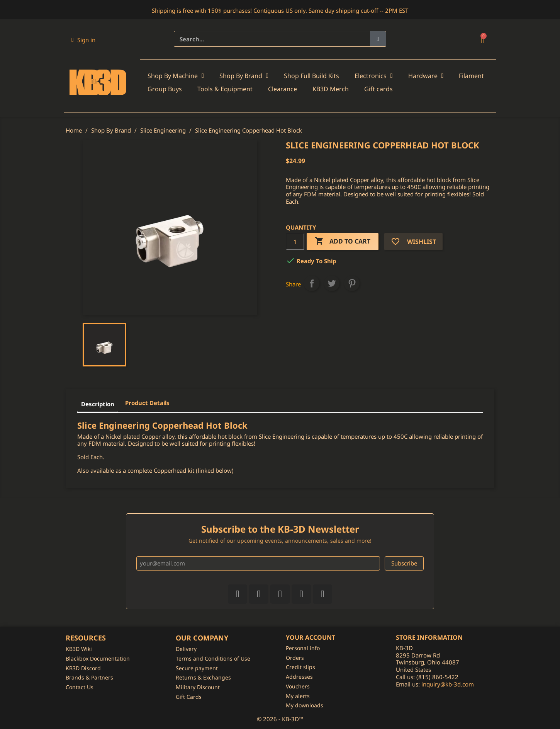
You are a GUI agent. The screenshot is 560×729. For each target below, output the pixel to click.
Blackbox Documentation (98, 658)
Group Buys (165, 89)
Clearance (283, 89)
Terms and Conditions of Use (213, 658)
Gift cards (378, 89)
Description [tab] (98, 404)
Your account (311, 637)
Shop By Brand (244, 76)
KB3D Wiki (79, 649)
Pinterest (352, 283)
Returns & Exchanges (203, 677)
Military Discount (198, 687)
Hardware (426, 76)
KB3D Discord (83, 668)
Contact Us (80, 687)
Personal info (303, 648)
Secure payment (197, 668)
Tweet (332, 283)
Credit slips (300, 667)
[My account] (83, 40)
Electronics (374, 76)
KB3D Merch (331, 89)
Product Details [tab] (147, 403)
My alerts (298, 696)
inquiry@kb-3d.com (448, 684)
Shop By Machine (176, 76)
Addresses (299, 677)
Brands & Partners (89, 677)
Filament (471, 76)
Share (312, 283)
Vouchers (298, 686)
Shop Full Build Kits (311, 76)
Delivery (186, 649)
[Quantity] (295, 242)
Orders (295, 658)
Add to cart (343, 241)
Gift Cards (189, 697)
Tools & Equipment (225, 89)
